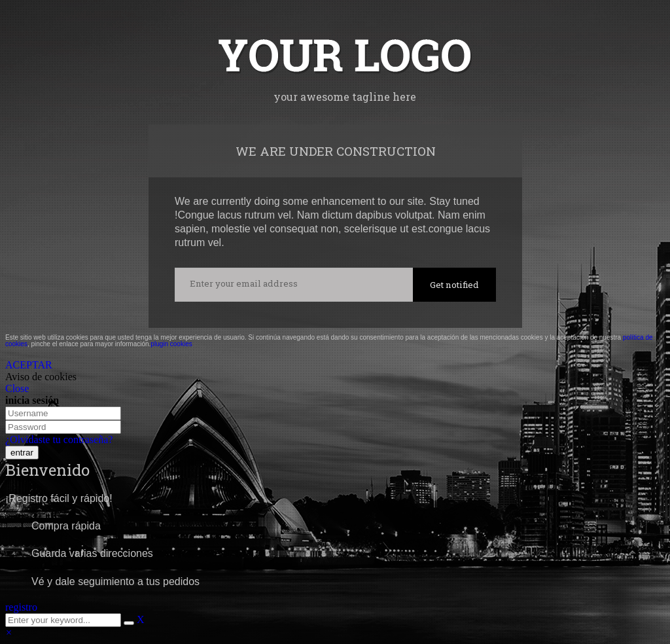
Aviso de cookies (41, 377)
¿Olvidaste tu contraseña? (59, 439)
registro (21, 607)
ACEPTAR (29, 365)
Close (17, 388)
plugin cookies (171, 344)
